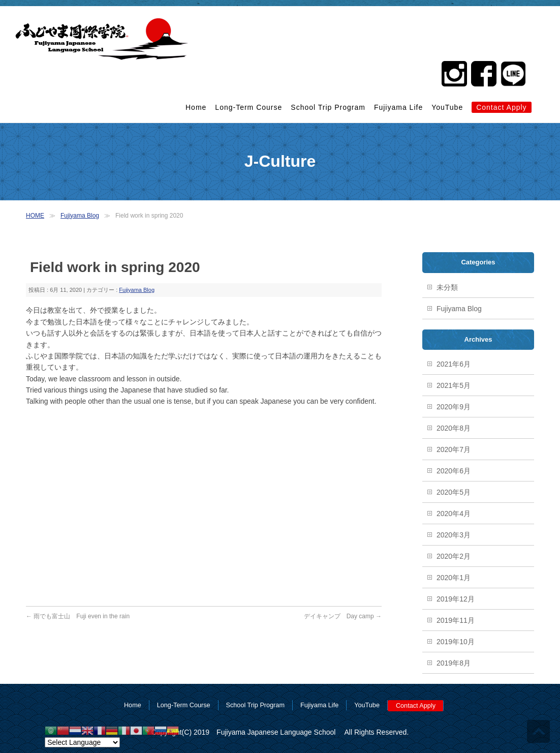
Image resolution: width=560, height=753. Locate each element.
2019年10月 (456, 642)
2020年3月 (454, 535)
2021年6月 (454, 364)
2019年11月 (456, 620)
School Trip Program (328, 107)
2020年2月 (454, 556)
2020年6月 (454, 471)
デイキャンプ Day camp (343, 616)
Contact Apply (501, 107)
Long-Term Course (248, 107)
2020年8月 (454, 428)
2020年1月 (454, 578)
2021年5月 (454, 385)
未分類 (447, 287)
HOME (35, 216)
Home (196, 107)
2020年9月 (454, 407)
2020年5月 (454, 492)
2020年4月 (454, 514)
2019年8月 (454, 663)
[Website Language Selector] (82, 742)
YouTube (447, 107)
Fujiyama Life (398, 107)
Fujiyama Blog (80, 216)
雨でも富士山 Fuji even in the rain (78, 616)
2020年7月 (454, 449)
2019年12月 (456, 599)
